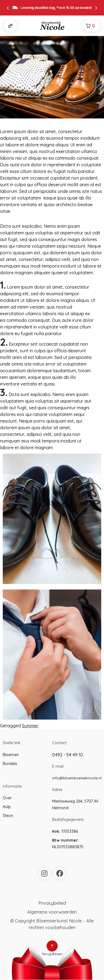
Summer (30, 726)
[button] (8, 8)
